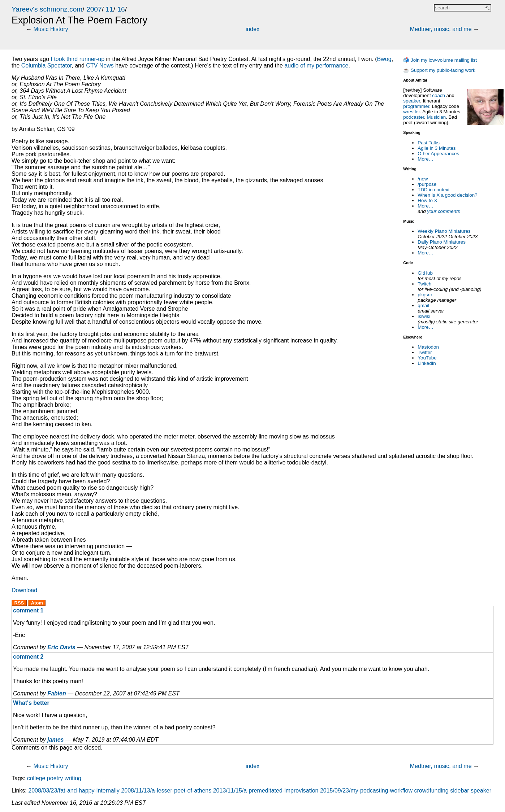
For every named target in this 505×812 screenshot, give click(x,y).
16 (121, 9)
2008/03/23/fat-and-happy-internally (74, 791)
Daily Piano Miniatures (442, 242)
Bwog (384, 59)
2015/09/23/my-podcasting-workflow (366, 791)
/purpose (427, 184)
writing (73, 778)
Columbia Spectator (47, 66)
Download (24, 590)
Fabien (57, 693)
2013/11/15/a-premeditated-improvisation (266, 791)
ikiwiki (424, 316)
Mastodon (428, 347)
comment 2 (28, 657)
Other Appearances (438, 154)
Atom (37, 603)
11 (109, 9)
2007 (94, 9)
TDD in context (433, 190)
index (252, 29)
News (100, 66)
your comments (443, 211)
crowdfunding (431, 791)
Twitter (425, 352)
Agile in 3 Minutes (437, 148)
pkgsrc (425, 295)
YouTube (427, 358)
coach (439, 95)
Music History (51, 29)
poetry (55, 778)
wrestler (411, 112)
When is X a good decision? (447, 195)
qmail (423, 305)
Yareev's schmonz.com (47, 9)
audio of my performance (316, 66)
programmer (416, 106)
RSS (19, 603)
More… (426, 159)
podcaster (414, 117)
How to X (427, 200)
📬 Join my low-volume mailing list (440, 60)
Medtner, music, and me (441, 29)
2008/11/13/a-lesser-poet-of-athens (166, 791)
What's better (31, 703)
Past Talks (429, 143)
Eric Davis (61, 647)
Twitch (424, 284)
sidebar (459, 791)
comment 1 (28, 610)
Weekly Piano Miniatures (444, 231)
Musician (437, 117)
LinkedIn (427, 363)
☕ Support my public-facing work (439, 70)
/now (423, 179)
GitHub (425, 273)
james (55, 740)
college (36, 778)
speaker (412, 101)
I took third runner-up (78, 59)
